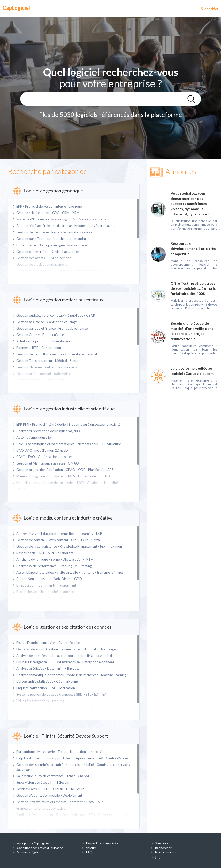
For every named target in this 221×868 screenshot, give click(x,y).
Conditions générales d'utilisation (40, 848)
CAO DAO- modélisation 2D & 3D (42, 450)
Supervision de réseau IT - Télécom (43, 782)
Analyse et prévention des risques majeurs (48, 431)
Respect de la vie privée (102, 843)
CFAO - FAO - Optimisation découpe (44, 457)
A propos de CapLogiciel (33, 843)
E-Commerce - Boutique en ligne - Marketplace (51, 245)
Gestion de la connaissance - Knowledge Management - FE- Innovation (69, 546)
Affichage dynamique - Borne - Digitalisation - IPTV (55, 559)
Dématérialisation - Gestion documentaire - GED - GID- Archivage (66, 649)
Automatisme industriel (34, 437)
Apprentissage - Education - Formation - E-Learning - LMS (59, 534)
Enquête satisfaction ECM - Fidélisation (46, 688)
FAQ (89, 852)
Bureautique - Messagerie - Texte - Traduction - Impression (61, 752)
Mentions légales (29, 852)
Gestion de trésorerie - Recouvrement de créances (54, 232)
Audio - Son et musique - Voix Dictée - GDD (49, 579)
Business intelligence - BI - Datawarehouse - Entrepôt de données (65, 662)
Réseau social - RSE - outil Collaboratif (45, 553)
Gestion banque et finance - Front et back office (52, 328)
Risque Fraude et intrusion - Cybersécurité (48, 643)
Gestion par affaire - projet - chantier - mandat (51, 239)
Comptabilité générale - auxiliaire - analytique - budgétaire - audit (66, 226)
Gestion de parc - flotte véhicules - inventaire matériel (57, 354)
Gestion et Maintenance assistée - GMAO (48, 463)
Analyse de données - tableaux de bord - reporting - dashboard (64, 656)
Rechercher (163, 848)
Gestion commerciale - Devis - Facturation (48, 252)
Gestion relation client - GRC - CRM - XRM (48, 213)
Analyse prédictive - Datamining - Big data (48, 668)
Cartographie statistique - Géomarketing (47, 681)
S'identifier (210, 9)
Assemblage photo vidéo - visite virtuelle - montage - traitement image (70, 572)
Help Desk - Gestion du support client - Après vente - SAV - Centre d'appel (72, 758)
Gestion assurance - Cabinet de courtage (47, 322)
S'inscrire (162, 843)
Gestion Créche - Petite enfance (40, 335)
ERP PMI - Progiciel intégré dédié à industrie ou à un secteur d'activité (68, 424)
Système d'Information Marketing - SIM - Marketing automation (64, 219)
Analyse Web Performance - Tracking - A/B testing (54, 566)
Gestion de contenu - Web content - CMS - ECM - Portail (59, 540)
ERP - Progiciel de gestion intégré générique (49, 206)
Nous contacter (166, 852)
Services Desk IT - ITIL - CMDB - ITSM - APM (50, 789)
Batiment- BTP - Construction (39, 348)
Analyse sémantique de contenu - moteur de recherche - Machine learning (71, 675)
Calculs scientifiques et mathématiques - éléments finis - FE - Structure (69, 444)
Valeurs (91, 848)
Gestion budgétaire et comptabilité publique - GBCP (56, 315)
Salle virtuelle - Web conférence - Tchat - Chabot (53, 776)
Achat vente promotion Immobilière (43, 341)
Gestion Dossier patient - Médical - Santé (47, 361)
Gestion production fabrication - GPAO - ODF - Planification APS (65, 470)
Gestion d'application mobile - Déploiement (49, 795)
